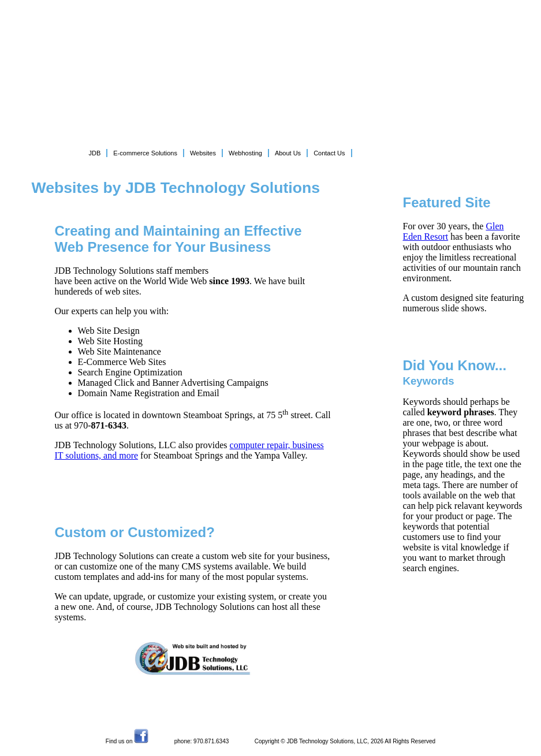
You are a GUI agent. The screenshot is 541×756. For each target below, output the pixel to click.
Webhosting (245, 153)
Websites (203, 153)
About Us (288, 153)
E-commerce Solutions (145, 153)
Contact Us (329, 153)
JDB (95, 153)
